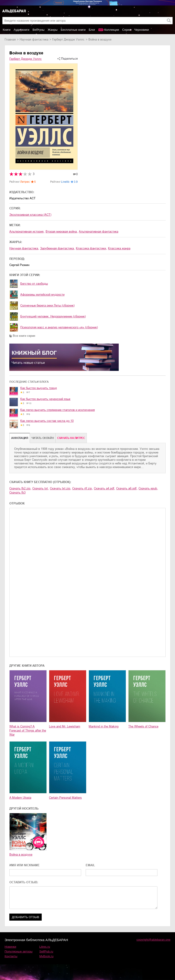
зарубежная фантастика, (57, 248)
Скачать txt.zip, (60, 488)
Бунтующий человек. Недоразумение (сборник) (53, 316)
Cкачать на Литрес (71, 438)
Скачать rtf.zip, (82, 488)
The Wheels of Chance (143, 726)
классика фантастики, (91, 248)
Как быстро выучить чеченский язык (45, 399)
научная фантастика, (24, 248)
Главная (10, 39)
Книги (7, 30)
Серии (126, 30)
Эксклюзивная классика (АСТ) (30, 215)
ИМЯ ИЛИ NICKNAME (24, 865)
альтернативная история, (27, 232)
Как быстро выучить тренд (39, 388)
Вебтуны (39, 30)
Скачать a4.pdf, (104, 488)
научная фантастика (34, 39)
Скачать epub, (148, 488)
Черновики (142, 30)
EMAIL (90, 865)
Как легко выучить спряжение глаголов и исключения (58, 410)
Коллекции (112, 30)
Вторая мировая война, (62, 232)
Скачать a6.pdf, (127, 488)
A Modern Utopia (20, 798)
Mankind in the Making (104, 726)
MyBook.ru (46, 956)
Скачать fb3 (17, 493)
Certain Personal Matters (65, 798)
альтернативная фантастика (99, 232)
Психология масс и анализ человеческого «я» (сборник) (59, 327)
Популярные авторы (19, 951)
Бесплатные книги (73, 30)
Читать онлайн (43, 438)
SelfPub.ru (46, 951)
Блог (92, 30)
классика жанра (119, 248)
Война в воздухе (21, 855)
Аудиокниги (22, 30)
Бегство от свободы (34, 284)
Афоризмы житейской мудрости (42, 295)
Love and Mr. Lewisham (65, 726)
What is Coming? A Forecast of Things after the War (28, 731)
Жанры (53, 30)
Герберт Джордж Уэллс (68, 39)
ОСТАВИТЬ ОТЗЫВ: (24, 882)
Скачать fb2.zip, (20, 488)
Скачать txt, (41, 488)
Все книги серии (24, 336)
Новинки (10, 947)
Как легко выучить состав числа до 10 (47, 421)
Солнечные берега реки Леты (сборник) (47, 305)
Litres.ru (45, 947)
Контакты (11, 956)
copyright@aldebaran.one (153, 940)
